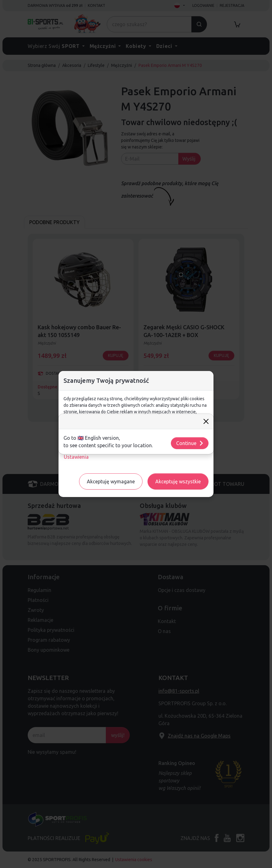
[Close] (206, 421)
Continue (190, 443)
